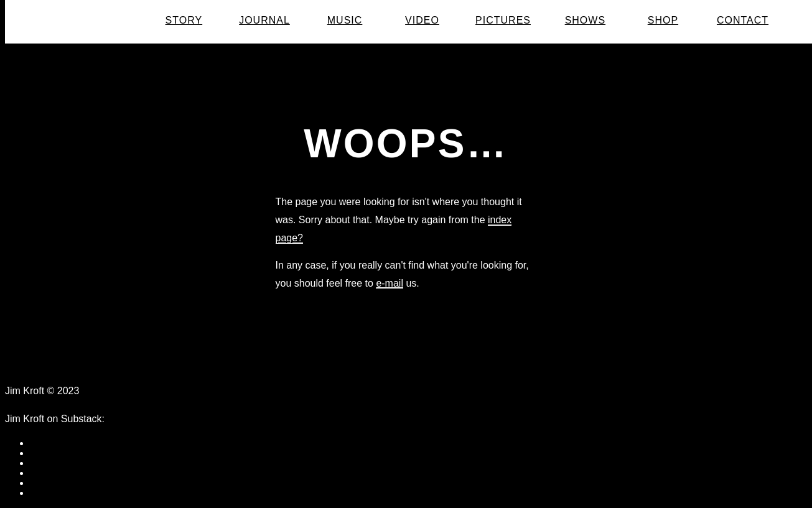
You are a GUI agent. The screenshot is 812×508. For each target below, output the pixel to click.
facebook (50, 443)
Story (184, 21)
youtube (48, 473)
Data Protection (124, 391)
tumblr (44, 453)
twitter (43, 463)
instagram (52, 493)
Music (345, 21)
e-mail (390, 283)
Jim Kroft (91, 21)
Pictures (503, 21)
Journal (264, 21)
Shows (585, 21)
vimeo (43, 483)
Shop (663, 21)
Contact (743, 21)
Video (422, 21)
